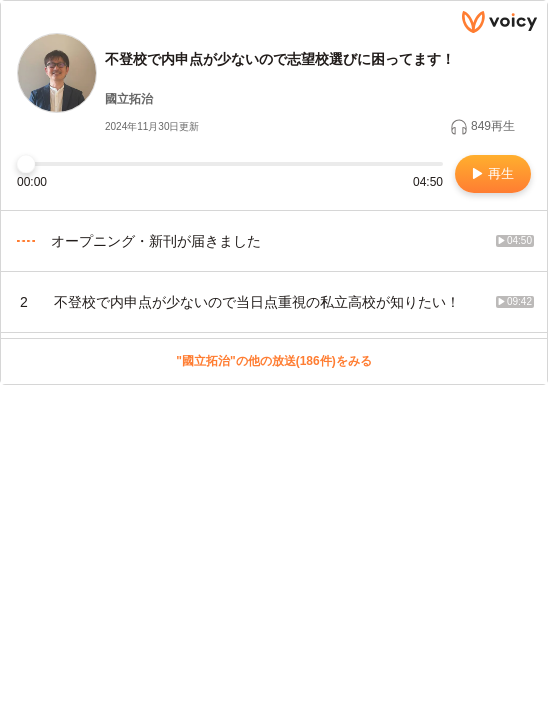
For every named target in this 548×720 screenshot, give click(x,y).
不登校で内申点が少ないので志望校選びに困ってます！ (280, 59)
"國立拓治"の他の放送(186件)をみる (273, 361)
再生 (493, 173)
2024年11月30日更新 (152, 126)
